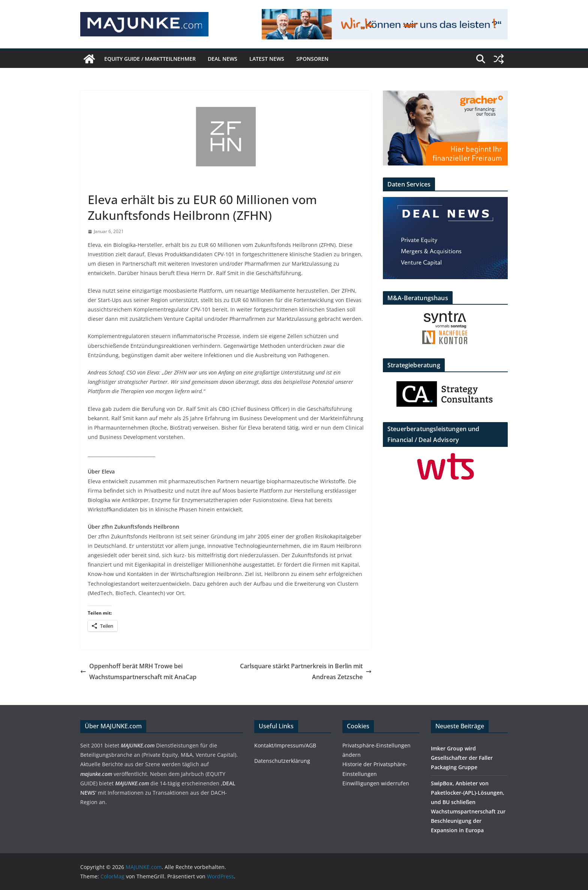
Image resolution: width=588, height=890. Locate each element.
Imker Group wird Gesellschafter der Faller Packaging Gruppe (462, 758)
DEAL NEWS (223, 59)
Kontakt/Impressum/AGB (285, 745)
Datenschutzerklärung (282, 761)
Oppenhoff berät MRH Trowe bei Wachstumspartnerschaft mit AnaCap (138, 671)
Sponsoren (312, 59)
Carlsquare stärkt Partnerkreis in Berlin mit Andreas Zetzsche (306, 671)
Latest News (267, 59)
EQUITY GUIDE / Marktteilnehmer (150, 59)
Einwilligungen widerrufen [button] (376, 783)
